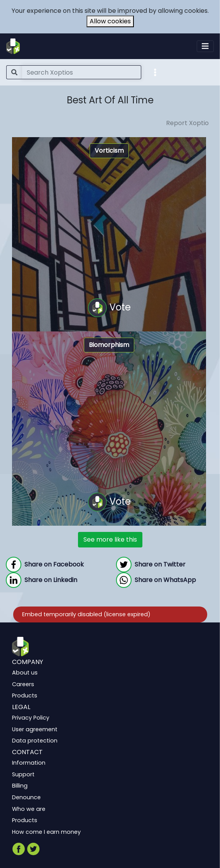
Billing (20, 786)
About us (25, 673)
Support (23, 774)
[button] (155, 72)
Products (25, 695)
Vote (109, 308)
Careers (23, 684)
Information (29, 763)
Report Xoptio (187, 123)
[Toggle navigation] (205, 46)
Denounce (26, 797)
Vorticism (109, 151)
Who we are (29, 809)
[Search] (82, 72)
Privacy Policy (31, 718)
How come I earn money (46, 832)
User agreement (35, 729)
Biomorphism (109, 345)
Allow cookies (110, 21)
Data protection (35, 741)
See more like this (110, 539)
